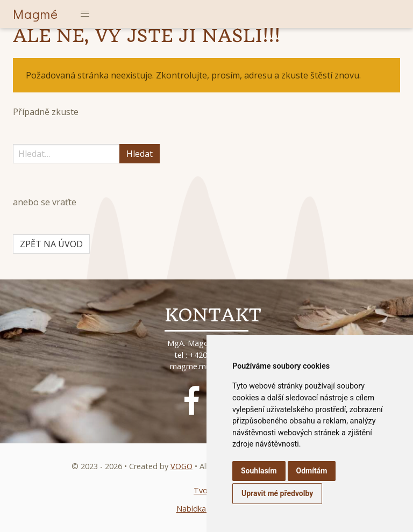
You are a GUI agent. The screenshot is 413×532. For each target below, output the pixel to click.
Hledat (140, 154)
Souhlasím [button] (259, 471)
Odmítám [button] (312, 471)
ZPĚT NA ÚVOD (51, 244)
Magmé (35, 14)
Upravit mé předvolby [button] (277, 493)
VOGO (181, 466)
